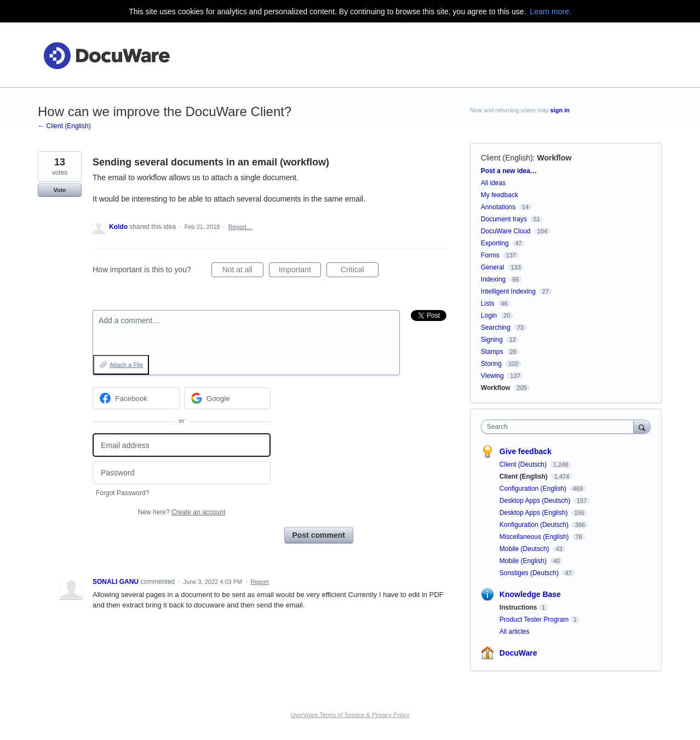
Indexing (493, 279)
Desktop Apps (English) (535, 513)
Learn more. (550, 12)
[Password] (182, 473)
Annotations (498, 207)
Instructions (518, 607)
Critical (360, 271)
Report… (240, 227)
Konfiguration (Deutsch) (535, 525)
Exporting (495, 243)
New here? (182, 512)
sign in (560, 110)
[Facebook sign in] (136, 398)
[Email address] (182, 445)
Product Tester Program (534, 619)
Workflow (555, 158)
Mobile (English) (524, 561)
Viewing (492, 376)
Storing (491, 364)
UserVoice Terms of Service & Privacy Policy (350, 715)
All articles (515, 632)
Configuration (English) (534, 489)
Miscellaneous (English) (535, 537)
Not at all (243, 271)
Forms (490, 255)
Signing (492, 340)
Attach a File (126, 365)
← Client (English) (64, 126)
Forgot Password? (122, 493)
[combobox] (560, 427)
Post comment (319, 535)
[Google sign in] (228, 398)
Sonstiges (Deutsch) (530, 573)
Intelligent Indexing (508, 291)
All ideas (493, 183)
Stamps (492, 352)
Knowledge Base (530, 594)
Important (300, 271)
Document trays (504, 219)
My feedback (500, 195)
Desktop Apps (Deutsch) (536, 501)
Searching (496, 328)
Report (260, 582)
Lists (488, 303)
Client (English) (507, 158)
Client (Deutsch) (524, 464)
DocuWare (518, 653)
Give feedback (526, 451)
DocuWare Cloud (506, 231)
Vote (59, 190)
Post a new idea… (509, 171)
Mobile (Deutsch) (525, 549)
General (493, 267)
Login (489, 315)
